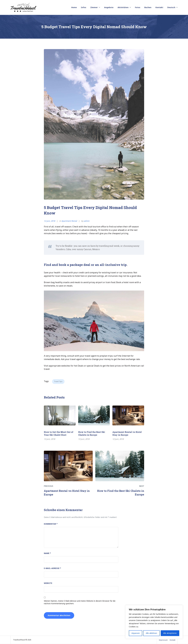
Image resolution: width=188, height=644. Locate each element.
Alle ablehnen (151, 633)
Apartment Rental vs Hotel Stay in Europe (127, 433)
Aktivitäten (123, 7)
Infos (84, 7)
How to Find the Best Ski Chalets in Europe (92, 433)
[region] (154, 622)
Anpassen (136, 633)
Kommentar (51, 524)
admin (87, 221)
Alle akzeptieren (170, 633)
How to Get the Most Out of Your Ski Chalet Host (59, 433)
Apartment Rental (69, 221)
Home (74, 7)
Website (48, 583)
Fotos (138, 7)
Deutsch (171, 7)
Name (47, 553)
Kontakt (159, 7)
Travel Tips (58, 381)
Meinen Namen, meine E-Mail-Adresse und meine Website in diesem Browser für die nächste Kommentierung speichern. (80, 602)
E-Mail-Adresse (52, 568)
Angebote (109, 7)
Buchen (148, 7)
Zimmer (94, 7)
